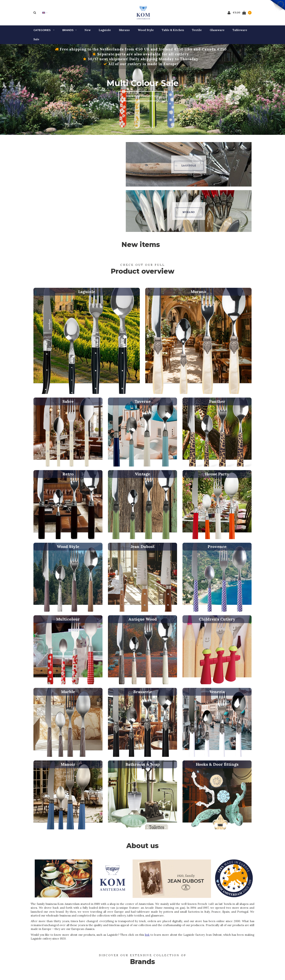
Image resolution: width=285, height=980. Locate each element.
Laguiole (105, 32)
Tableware (240, 32)
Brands (69, 32)
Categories (44, 32)
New (88, 32)
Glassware (217, 32)
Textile (197, 32)
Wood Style (146, 32)
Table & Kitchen (173, 32)
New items (141, 246)
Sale (36, 41)
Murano (124, 32)
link (147, 937)
